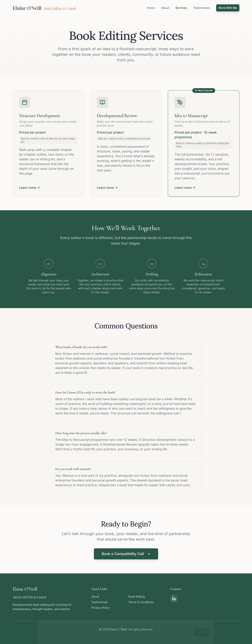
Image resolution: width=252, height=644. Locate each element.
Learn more (30, 188)
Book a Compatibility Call (126, 554)
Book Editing (137, 597)
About (165, 8)
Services (181, 8)
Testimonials (202, 8)
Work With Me (228, 8)
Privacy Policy (101, 608)
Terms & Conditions (141, 602)
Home (151, 8)
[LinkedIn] (174, 599)
